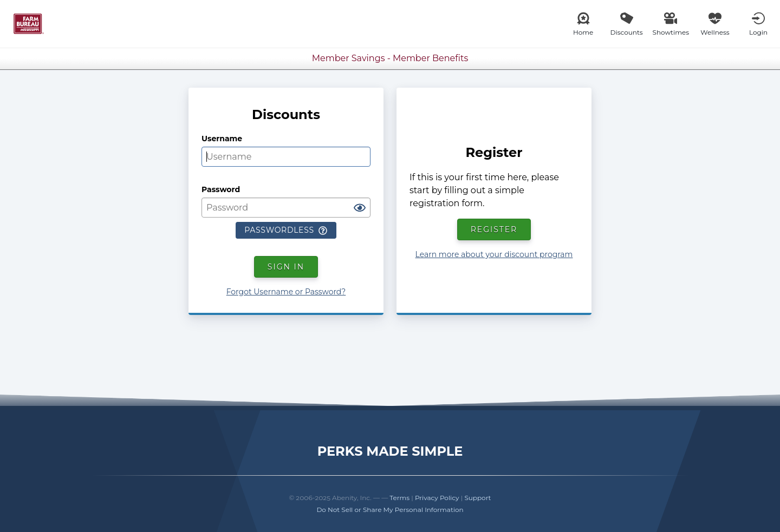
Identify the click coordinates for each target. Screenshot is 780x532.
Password (221, 189)
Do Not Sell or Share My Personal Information (390, 510)
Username (222, 139)
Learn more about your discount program (494, 254)
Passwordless (286, 230)
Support (477, 498)
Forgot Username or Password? (286, 292)
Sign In (286, 267)
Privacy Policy (437, 498)
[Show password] (360, 208)
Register (494, 229)
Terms (399, 498)
